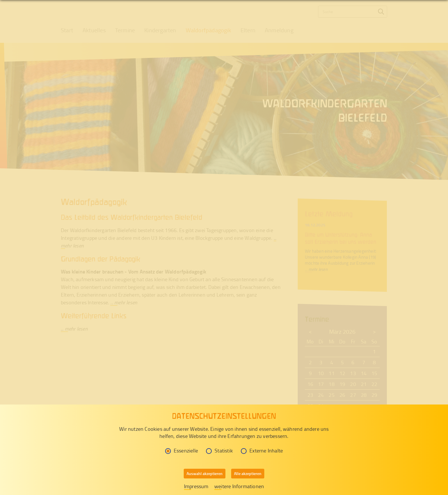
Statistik (219, 450)
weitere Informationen (239, 486)
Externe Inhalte (262, 450)
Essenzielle (182, 450)
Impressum (196, 486)
